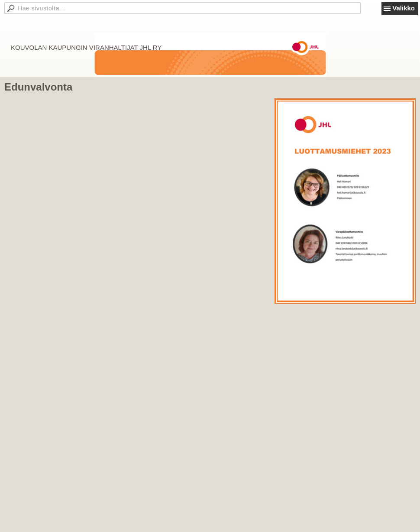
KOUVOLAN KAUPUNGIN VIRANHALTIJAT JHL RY (86, 47)
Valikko (404, 8)
